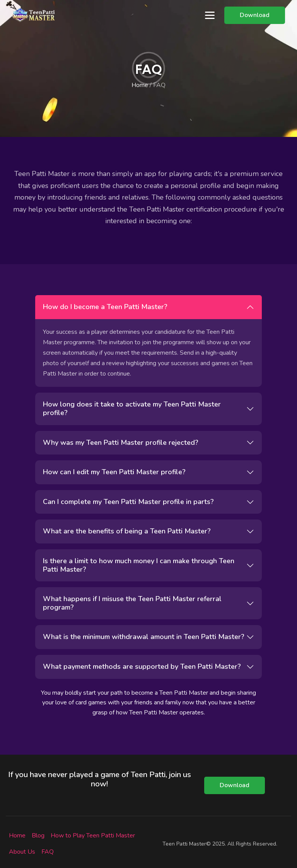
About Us (22, 852)
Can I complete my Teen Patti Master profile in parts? (128, 502)
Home (140, 85)
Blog (38, 836)
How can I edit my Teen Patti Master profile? (114, 472)
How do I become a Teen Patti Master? (105, 307)
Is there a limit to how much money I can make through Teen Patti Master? (139, 565)
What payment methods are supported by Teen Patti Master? (142, 666)
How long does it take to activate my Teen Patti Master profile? (132, 408)
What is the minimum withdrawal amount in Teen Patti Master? (144, 637)
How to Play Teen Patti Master (93, 836)
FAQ (48, 852)
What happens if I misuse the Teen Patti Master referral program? (132, 603)
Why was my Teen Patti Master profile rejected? (121, 443)
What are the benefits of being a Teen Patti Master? (127, 531)
